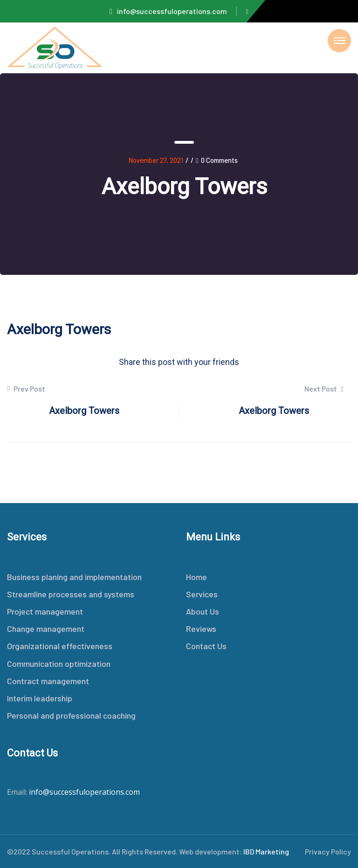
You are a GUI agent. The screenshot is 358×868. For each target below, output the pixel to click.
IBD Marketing (266, 851)
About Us (203, 611)
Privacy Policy (328, 851)
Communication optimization (59, 664)
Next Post (324, 388)
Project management (45, 611)
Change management (46, 629)
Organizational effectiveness (60, 646)
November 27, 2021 (156, 160)
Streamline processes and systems (71, 594)
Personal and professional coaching (71, 715)
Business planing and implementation (74, 577)
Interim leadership (40, 698)
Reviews (201, 629)
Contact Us (206, 646)
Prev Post (26, 389)
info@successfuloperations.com (168, 11)
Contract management (48, 681)
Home (196, 577)
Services (202, 594)
